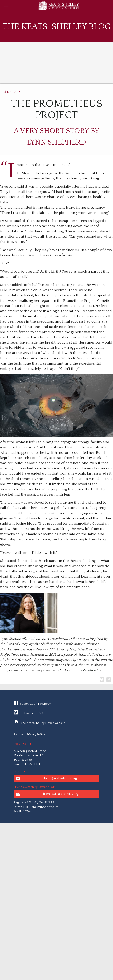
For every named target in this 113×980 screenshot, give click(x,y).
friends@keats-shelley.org (47, 794)
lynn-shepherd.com (90, 670)
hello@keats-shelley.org (46, 779)
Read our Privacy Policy (29, 735)
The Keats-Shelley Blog (56, 27)
